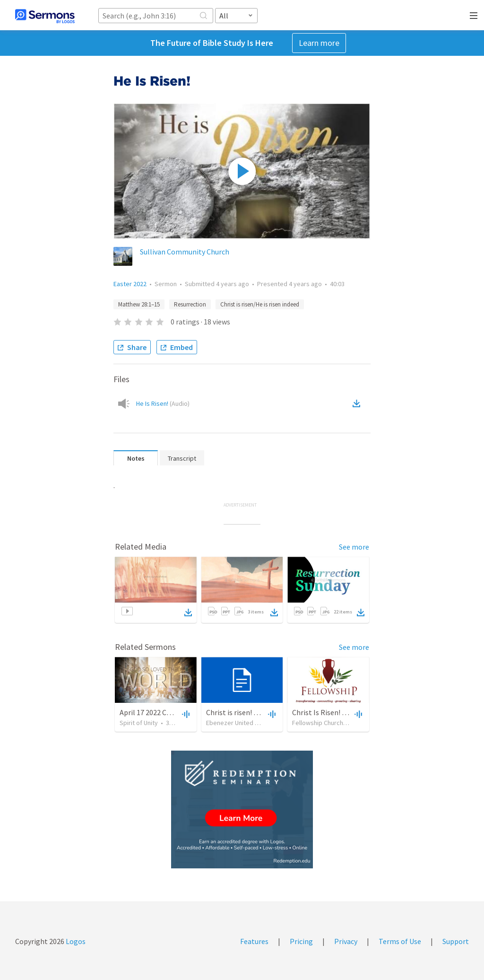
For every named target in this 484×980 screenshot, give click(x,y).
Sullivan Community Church (185, 252)
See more (354, 547)
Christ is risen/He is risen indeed (260, 304)
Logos (75, 941)
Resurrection (190, 304)
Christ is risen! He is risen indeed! (259, 712)
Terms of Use (400, 941)
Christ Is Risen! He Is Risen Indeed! (347, 712)
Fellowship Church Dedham (330, 723)
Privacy (346, 941)
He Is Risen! (163, 403)
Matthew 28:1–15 (139, 304)
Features (254, 941)
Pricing (301, 941)
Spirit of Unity (139, 723)
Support (456, 941)
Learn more (319, 43)
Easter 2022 (130, 284)
